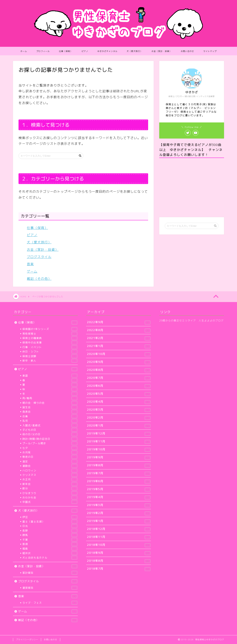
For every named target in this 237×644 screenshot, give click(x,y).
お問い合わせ (187, 51)
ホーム (24, 51)
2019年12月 (119, 434)
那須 (50, 544)
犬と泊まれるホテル (50, 558)
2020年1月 (119, 426)
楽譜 (50, 376)
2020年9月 (119, 362)
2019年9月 (119, 457)
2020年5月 (119, 394)
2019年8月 (119, 465)
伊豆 (50, 517)
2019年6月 (119, 481)
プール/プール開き (50, 443)
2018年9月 (119, 553)
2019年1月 (119, 521)
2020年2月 (119, 418)
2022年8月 (119, 330)
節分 (50, 488)
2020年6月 (119, 386)
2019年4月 (119, 497)
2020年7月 (119, 378)
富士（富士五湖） (50, 522)
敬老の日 (50, 457)
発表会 (50, 412)
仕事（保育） (66, 51)
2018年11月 (119, 537)
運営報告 (50, 588)
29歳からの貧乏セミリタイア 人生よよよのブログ (191, 320)
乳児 (50, 421)
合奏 (50, 416)
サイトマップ (210, 51)
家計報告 (50, 573)
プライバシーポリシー (27, 640)
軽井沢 (50, 553)
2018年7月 (119, 569)
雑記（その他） (39, 279)
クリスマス (50, 475)
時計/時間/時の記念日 (50, 439)
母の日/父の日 (50, 434)
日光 (50, 526)
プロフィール (43, 51)
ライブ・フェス (50, 603)
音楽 (30, 264)
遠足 (50, 461)
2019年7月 (119, 473)
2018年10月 (119, 545)
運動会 (50, 466)
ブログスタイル (39, 257)
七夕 (50, 448)
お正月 (50, 479)
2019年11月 (119, 442)
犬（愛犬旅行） (134, 51)
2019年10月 (119, 450)
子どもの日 (50, 430)
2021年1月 (119, 346)
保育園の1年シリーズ (50, 329)
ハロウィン (50, 471)
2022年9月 (119, 322)
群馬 (50, 535)
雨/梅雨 (50, 398)
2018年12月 (119, 529)
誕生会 (50, 407)
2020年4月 (119, 402)
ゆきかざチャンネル (107, 51)
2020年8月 (119, 370)
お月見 (50, 452)
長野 (50, 531)
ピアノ (85, 51)
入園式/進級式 (50, 425)
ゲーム (32, 271)
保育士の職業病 (50, 338)
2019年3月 (119, 505)
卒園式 (50, 502)
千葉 (50, 540)
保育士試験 (50, 356)
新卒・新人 (50, 361)
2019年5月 (119, 489)
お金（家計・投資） (161, 51)
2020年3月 (119, 410)
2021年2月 (119, 338)
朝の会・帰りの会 (50, 403)
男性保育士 (50, 334)
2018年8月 (119, 561)
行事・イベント (50, 347)
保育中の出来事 (50, 343)
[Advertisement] (192, 188)
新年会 (50, 484)
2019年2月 (119, 513)
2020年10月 (119, 354)
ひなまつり (50, 493)
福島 (50, 549)
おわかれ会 (50, 498)
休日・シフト (50, 352)
